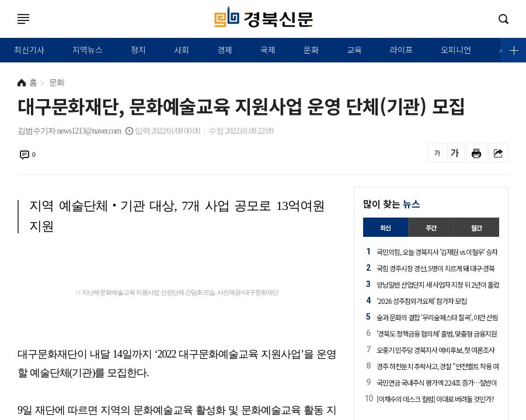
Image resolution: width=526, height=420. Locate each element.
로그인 (3, 30)
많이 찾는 (392, 204)
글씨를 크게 (454, 153)
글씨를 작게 (438, 153)
